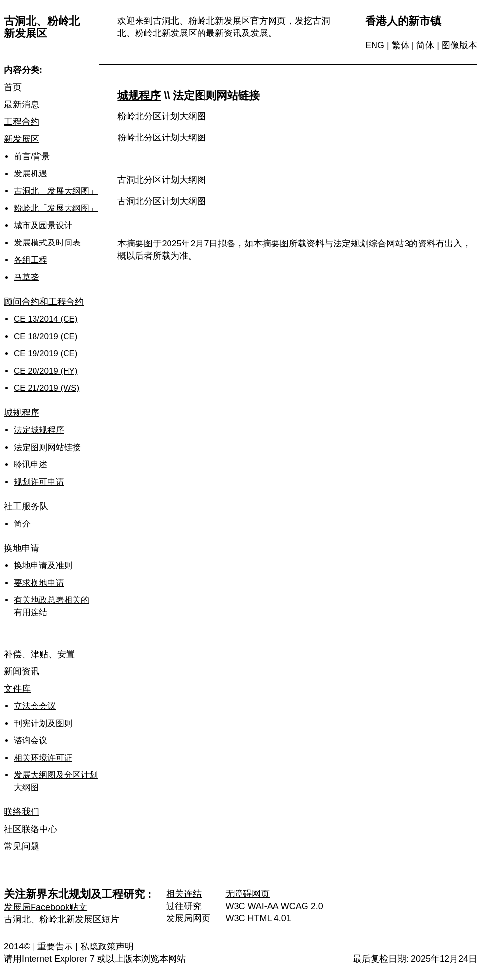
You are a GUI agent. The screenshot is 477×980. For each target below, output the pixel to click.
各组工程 (31, 260)
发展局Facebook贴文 (46, 907)
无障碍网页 (247, 894)
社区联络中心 (31, 829)
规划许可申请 (39, 482)
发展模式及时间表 (47, 243)
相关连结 (184, 894)
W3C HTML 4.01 (258, 918)
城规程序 (22, 413)
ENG (375, 45)
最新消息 (22, 105)
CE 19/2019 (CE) (46, 354)
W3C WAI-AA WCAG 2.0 (274, 906)
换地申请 (22, 548)
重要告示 (55, 946)
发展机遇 (31, 174)
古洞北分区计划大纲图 (162, 201)
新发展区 (22, 139)
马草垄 (26, 277)
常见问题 (22, 846)
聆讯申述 (31, 465)
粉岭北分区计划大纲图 (162, 138)
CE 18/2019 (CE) (46, 336)
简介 (22, 524)
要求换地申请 (39, 583)
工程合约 (22, 122)
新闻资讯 (22, 671)
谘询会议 (31, 741)
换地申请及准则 (43, 566)
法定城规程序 (39, 430)
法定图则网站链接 (47, 447)
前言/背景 (32, 157)
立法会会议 (35, 706)
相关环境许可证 (43, 758)
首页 (13, 87)
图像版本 (459, 45)
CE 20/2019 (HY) (46, 371)
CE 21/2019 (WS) (47, 388)
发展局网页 (188, 918)
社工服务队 (26, 506)
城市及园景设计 (43, 226)
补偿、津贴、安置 (39, 654)
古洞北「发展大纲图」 (56, 191)
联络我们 (22, 812)
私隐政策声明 (107, 946)
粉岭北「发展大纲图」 (56, 208)
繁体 (401, 45)
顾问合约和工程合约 (44, 302)
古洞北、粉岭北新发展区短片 (62, 919)
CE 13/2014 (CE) (46, 319)
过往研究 (184, 906)
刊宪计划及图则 (43, 723)
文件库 (17, 689)
